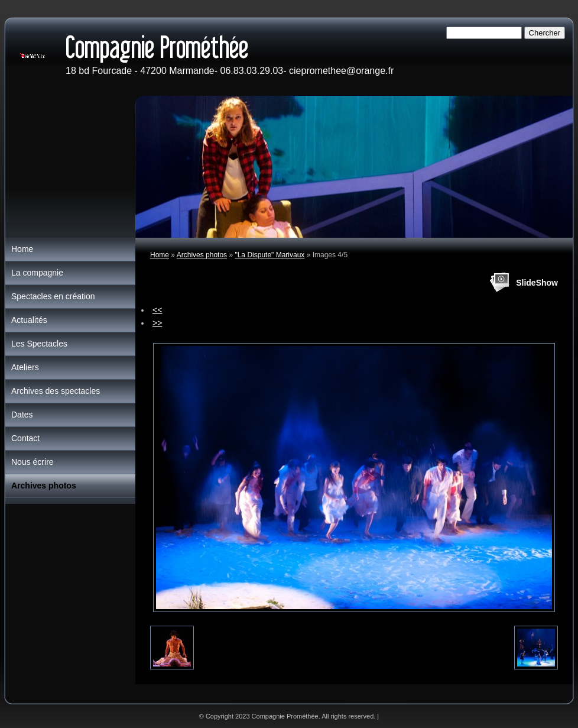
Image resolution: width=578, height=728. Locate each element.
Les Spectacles (39, 344)
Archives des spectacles (56, 391)
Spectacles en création (53, 296)
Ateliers (25, 367)
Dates (22, 415)
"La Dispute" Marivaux (269, 255)
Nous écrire (33, 462)
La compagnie (37, 273)
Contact (25, 438)
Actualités (29, 320)
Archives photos (202, 255)
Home (160, 255)
